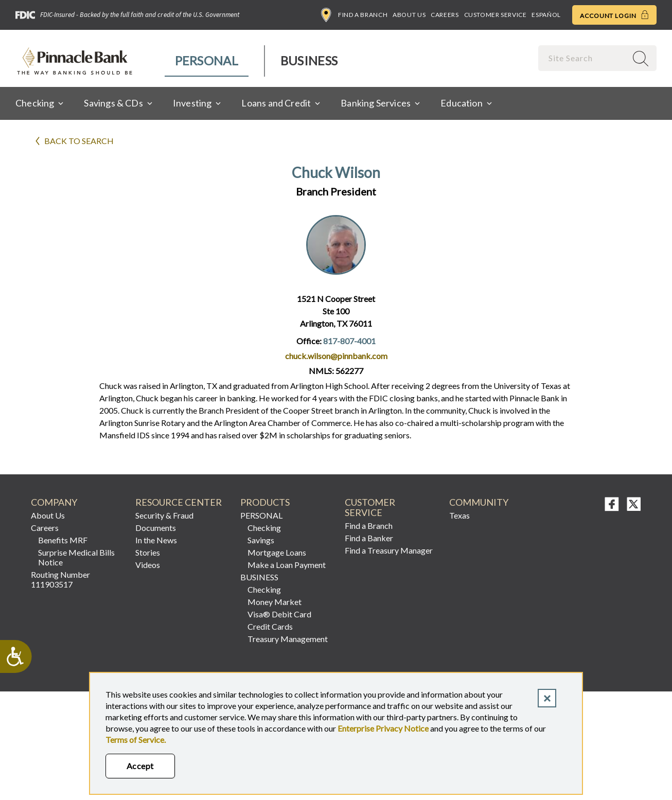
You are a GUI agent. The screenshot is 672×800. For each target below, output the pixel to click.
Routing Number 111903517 (60, 579)
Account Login (614, 15)
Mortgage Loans (277, 552)
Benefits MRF (63, 540)
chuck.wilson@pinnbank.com (336, 356)
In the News (156, 540)
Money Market (275, 602)
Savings (261, 540)
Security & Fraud (164, 515)
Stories (148, 552)
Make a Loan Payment (287, 565)
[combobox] (583, 58)
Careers (445, 15)
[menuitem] (207, 61)
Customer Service (496, 15)
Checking (264, 528)
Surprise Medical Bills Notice (76, 557)
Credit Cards (270, 626)
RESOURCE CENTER (179, 502)
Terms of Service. (136, 740)
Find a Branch (354, 15)
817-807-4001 (349, 341)
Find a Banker (369, 538)
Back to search (79, 141)
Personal (207, 60)
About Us (409, 15)
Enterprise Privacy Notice (383, 728)
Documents (156, 528)
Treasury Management (288, 639)
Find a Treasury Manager (389, 550)
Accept (140, 766)
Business (309, 60)
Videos (148, 565)
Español (546, 15)
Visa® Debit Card (279, 614)
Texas (459, 515)
